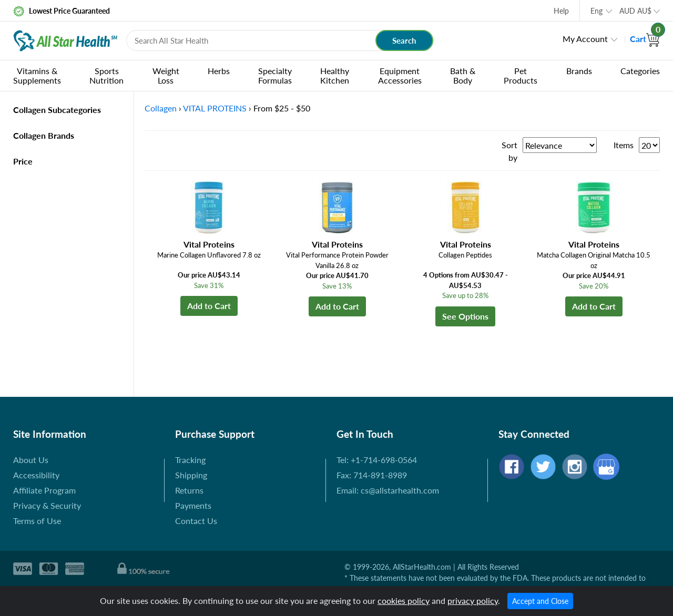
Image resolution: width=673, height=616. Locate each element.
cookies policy (404, 600)
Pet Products (521, 75)
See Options (465, 316)
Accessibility (36, 475)
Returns (189, 490)
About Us (31, 460)
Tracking (190, 460)
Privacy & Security (47, 505)
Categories (640, 71)
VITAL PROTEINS (215, 108)
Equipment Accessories (400, 75)
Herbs (219, 71)
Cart (645, 39)
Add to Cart (209, 306)
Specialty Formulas (275, 75)
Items (624, 145)
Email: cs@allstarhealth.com (388, 490)
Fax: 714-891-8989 (372, 475)
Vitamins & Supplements (37, 75)
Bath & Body (463, 75)
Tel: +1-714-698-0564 (377, 460)
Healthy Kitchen (335, 75)
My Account (585, 39)
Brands (579, 71)
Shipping (191, 475)
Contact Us (196, 521)
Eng (596, 11)
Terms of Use (37, 521)
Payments (193, 505)
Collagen (161, 108)
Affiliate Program (44, 490)
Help (561, 11)
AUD (635, 11)
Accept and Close (540, 601)
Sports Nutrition (106, 75)
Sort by (509, 151)
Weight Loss (166, 75)
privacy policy (473, 600)
